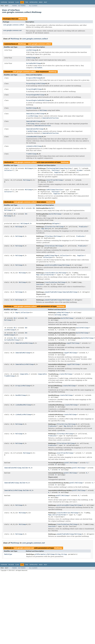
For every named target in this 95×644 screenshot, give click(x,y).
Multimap (22, 19)
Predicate (83, 227)
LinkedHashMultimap (34, 137)
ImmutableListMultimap (35, 114)
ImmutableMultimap (33, 121)
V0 (33, 208)
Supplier (58, 172)
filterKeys (49, 236)
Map (56, 255)
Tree (27, 2)
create (62, 374)
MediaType (8, 554)
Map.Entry (45, 229)
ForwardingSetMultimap (35, 95)
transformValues (51, 282)
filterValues (50, 246)
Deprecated (34, 2)
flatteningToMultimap (55, 168)
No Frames (22, 6)
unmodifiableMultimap (53, 292)
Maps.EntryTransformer (45, 275)
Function (68, 168)
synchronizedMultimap (53, 265)
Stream (79, 170)
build (51, 208)
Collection (64, 255)
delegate (56, 223)
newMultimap (49, 255)
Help (45, 2)
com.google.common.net (12, 30)
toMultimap (51, 190)
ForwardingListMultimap (36, 84)
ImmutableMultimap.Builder (15, 483)
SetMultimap (31, 58)
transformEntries (51, 273)
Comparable (24, 374)
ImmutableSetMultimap (35, 129)
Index (41, 2)
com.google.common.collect (14, 25)
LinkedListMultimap (34, 146)
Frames (15, 6)
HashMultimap (31, 108)
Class (17, 2)
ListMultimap (31, 50)
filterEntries (50, 227)
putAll (67, 463)
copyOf (69, 343)
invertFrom (51, 180)
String (58, 554)
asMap (59, 313)
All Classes (33, 6)
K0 (22, 208)
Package (11, 2)
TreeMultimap (31, 154)
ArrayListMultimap (33, 78)
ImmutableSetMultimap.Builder (16, 468)
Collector (8, 170)
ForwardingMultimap (34, 89)
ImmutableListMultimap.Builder (17, 490)
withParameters (41, 554)
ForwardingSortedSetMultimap (38, 100)
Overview (4, 2)
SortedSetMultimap (33, 63)
